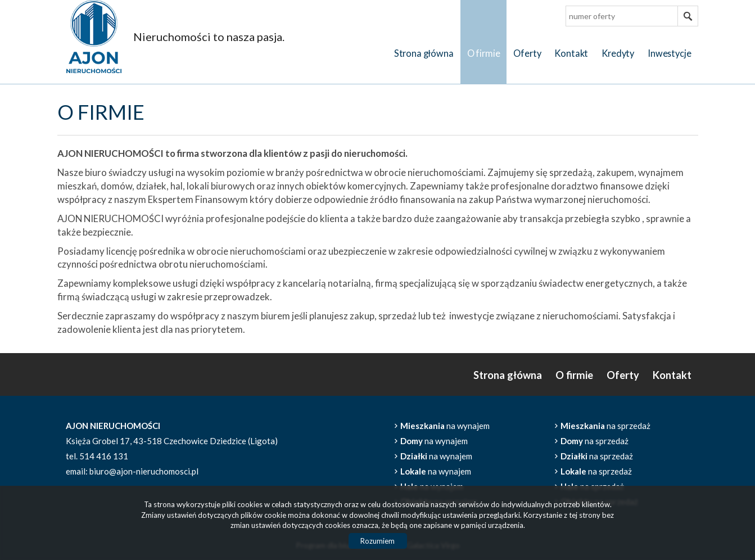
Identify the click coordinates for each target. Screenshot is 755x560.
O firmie (484, 53)
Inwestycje (669, 53)
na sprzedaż (605, 426)
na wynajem (445, 426)
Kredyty (618, 53)
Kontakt (571, 53)
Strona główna (424, 53)
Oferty (527, 53)
